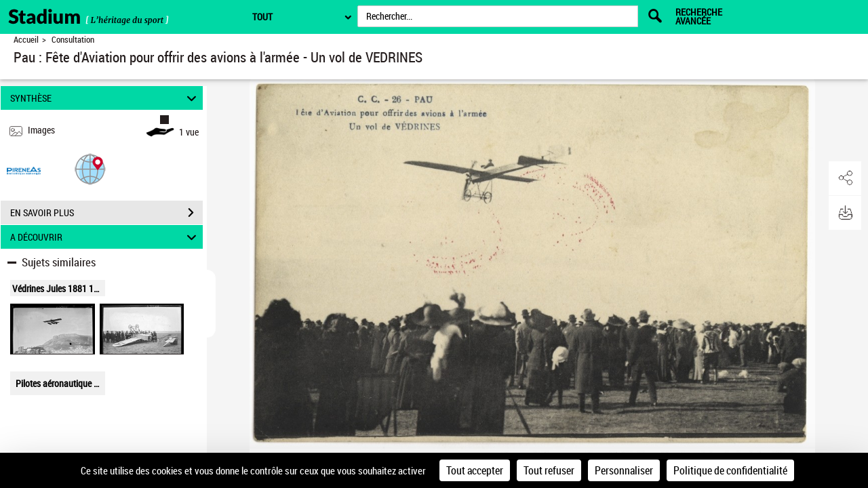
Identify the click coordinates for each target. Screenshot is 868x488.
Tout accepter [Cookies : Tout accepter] (475, 470)
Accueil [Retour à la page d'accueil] (26, 40)
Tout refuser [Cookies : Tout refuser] (549, 470)
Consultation (73, 40)
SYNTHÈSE (105, 98)
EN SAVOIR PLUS (106, 213)
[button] (90, 168)
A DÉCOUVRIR (105, 237)
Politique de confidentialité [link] (730, 470)
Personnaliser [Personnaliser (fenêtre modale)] (624, 470)
